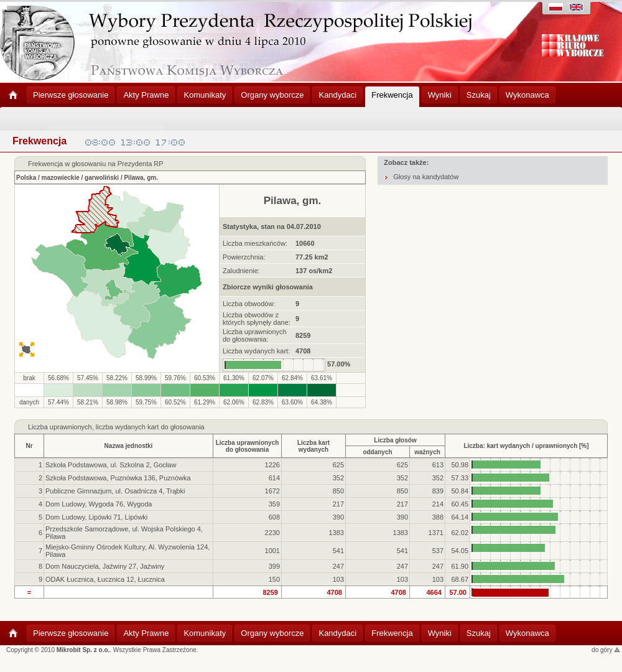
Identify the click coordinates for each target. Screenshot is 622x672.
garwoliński (102, 178)
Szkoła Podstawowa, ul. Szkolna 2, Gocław (111, 465)
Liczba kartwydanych (313, 446)
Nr (29, 446)
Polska (26, 178)
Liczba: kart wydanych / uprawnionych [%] (526, 446)
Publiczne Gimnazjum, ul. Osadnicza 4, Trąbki (115, 491)
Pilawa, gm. (141, 178)
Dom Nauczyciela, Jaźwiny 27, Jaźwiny (105, 566)
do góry (606, 650)
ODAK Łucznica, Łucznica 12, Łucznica (105, 579)
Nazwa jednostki (129, 446)
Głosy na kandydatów (426, 177)
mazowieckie (61, 178)
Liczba (38, 427)
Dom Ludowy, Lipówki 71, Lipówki (96, 517)
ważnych (427, 452)
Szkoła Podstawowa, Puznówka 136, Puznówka (118, 478)
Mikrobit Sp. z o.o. (83, 650)
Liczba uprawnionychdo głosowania (248, 446)
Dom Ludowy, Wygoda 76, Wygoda (99, 504)
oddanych (377, 452)
